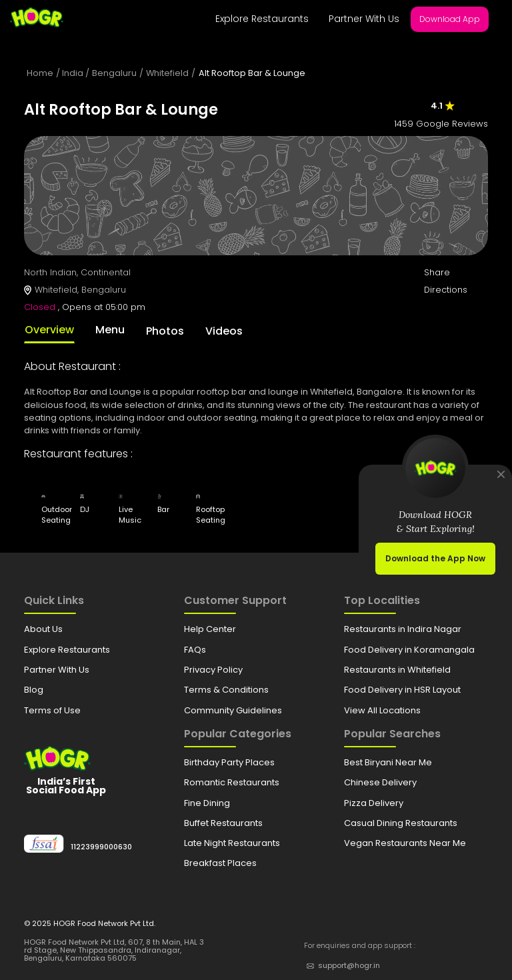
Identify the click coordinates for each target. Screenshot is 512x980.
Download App (450, 19)
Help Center (210, 629)
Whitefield (167, 73)
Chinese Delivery (380, 782)
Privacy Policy (213, 670)
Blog (34, 690)
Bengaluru (114, 73)
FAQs (195, 650)
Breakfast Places (220, 863)
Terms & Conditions (226, 690)
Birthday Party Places (229, 762)
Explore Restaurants (262, 19)
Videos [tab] (224, 331)
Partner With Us (364, 19)
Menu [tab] (110, 330)
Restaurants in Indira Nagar (403, 629)
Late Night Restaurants (232, 843)
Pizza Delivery (374, 803)
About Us (43, 629)
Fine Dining (207, 803)
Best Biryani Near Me (388, 762)
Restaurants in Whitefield (397, 670)
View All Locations (382, 710)
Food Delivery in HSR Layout (402, 690)
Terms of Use (52, 710)
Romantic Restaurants (232, 782)
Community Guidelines (233, 710)
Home (40, 73)
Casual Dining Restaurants (401, 823)
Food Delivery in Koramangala (409, 650)
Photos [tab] (165, 331)
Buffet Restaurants (223, 823)
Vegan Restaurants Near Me (405, 843)
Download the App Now (435, 558)
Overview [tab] (49, 330)
